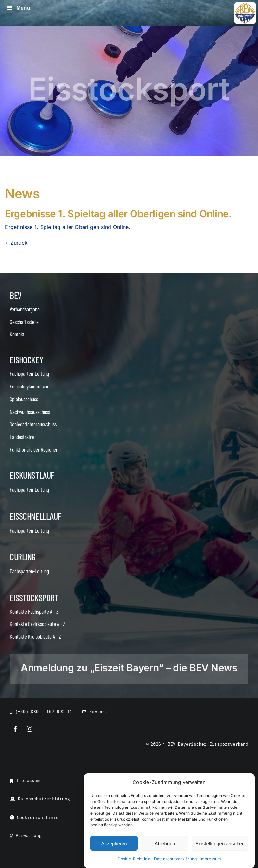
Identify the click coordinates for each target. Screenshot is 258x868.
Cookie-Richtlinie (134, 859)
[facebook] (15, 729)
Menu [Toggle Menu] (18, 8)
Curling (23, 557)
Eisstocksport (34, 598)
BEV (16, 295)
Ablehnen (165, 843)
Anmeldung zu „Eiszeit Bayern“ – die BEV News (129, 668)
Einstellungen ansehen (220, 843)
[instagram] (30, 729)
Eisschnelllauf (35, 516)
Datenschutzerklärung (175, 859)
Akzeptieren (114, 843)
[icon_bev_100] (245, 4)
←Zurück (16, 243)
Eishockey (26, 360)
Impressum (210, 859)
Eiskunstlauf (32, 475)
